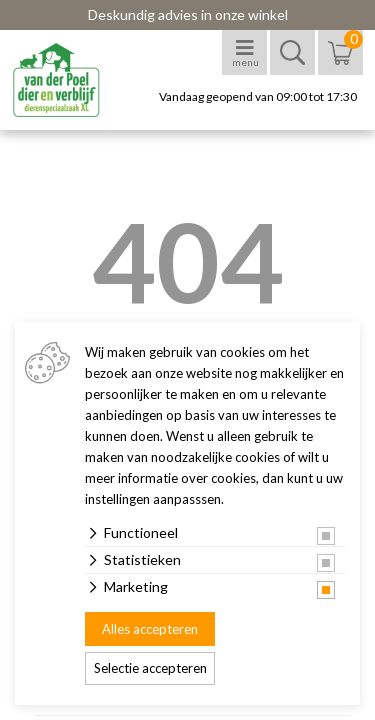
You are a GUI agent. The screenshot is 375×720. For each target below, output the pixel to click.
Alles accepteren (150, 629)
